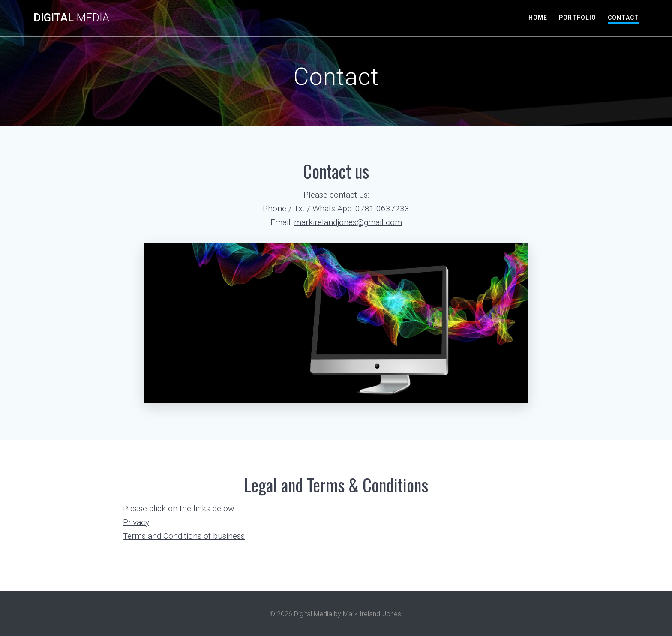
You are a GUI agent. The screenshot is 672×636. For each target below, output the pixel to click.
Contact (623, 18)
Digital (71, 18)
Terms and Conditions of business (184, 536)
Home (538, 18)
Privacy (136, 522)
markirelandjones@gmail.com (348, 222)
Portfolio (577, 18)
